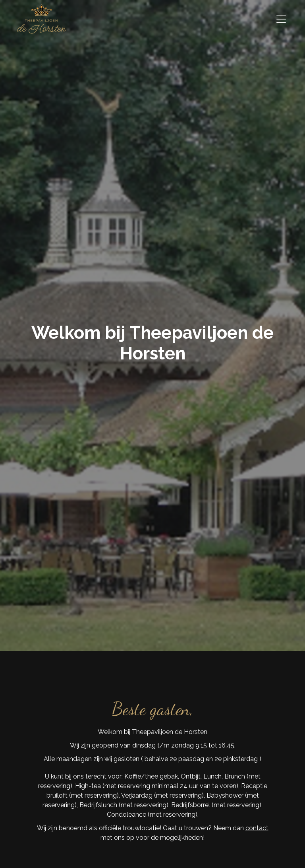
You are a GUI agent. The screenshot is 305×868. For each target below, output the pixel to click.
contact (257, 828)
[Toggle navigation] (281, 19)
